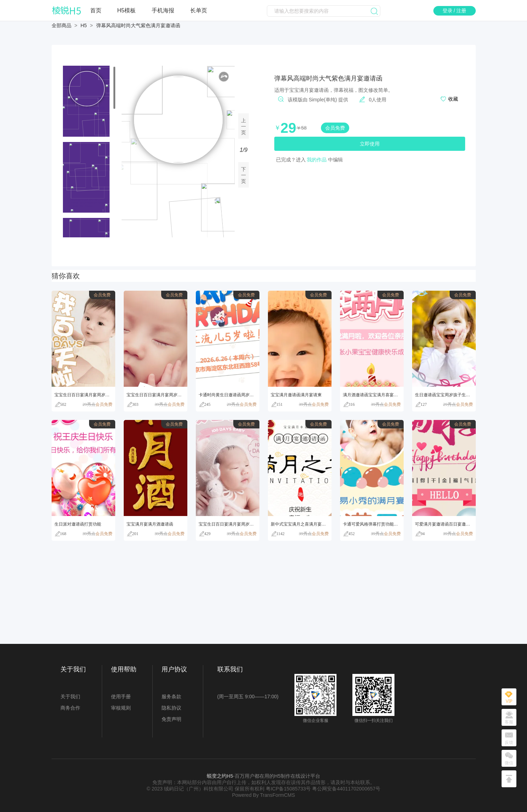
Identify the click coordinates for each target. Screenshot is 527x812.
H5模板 (127, 10)
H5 (84, 25)
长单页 (199, 10)
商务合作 (70, 708)
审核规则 (121, 708)
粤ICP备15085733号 (288, 789)
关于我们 (70, 697)
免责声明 (171, 719)
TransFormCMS (278, 795)
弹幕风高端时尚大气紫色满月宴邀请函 (138, 25)
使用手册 (121, 697)
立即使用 (370, 144)
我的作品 (317, 160)
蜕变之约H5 (220, 776)
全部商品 (62, 25)
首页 (96, 10)
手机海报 (163, 10)
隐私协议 (171, 708)
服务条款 (171, 697)
